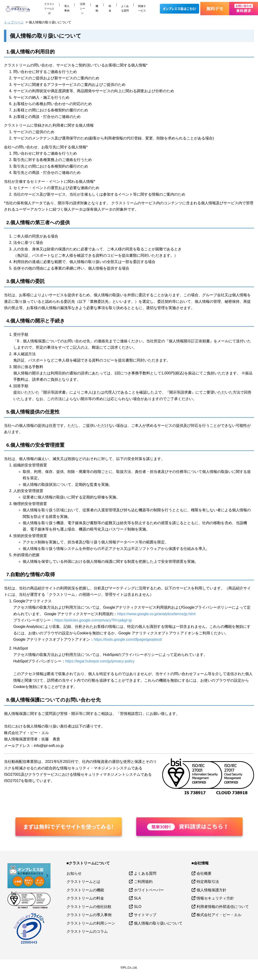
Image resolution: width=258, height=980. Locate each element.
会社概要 (204, 873)
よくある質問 (125, 8)
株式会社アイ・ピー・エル (219, 915)
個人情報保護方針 (211, 890)
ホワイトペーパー (149, 890)
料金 (110, 8)
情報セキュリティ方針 (215, 898)
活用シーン (82, 8)
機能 (97, 8)
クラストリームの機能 (85, 890)
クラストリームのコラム (87, 931)
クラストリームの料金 (85, 898)
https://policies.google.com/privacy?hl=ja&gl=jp (93, 620)
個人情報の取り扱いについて (158, 923)
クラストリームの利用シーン (91, 923)
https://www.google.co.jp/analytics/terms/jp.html (156, 614)
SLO (138, 907)
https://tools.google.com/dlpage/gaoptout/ (128, 639)
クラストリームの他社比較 (89, 907)
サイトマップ (145, 915)
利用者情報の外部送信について (223, 907)
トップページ (14, 22)
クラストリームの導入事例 (89, 915)
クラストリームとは (49, 8)
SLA (137, 898)
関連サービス (142, 8)
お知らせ (74, 873)
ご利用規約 (143, 882)
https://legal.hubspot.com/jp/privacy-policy (100, 661)
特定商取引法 (208, 882)
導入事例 (67, 8)
